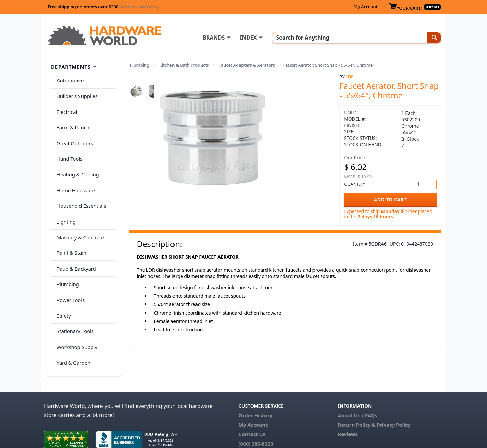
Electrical (65, 106)
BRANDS (241, 38)
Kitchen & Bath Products (184, 65)
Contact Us (252, 401)
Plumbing (140, 65)
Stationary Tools (74, 293)
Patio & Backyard (75, 240)
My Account (365, 7)
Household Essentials (80, 186)
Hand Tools (68, 146)
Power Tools (69, 266)
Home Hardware (74, 173)
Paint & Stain (70, 226)
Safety (62, 279)
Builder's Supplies (76, 93)
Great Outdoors (73, 133)
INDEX (276, 38)
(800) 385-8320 (256, 410)
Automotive (69, 79)
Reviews (347, 401)
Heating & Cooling (76, 159)
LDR (350, 77)
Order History (255, 382)
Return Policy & (356, 392)
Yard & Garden (72, 320)
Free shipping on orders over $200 (104, 7)
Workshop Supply (76, 306)
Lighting (65, 199)
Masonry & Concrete (79, 213)
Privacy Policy (394, 392)
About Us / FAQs (357, 382)
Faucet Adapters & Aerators (247, 65)
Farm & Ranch (72, 119)
